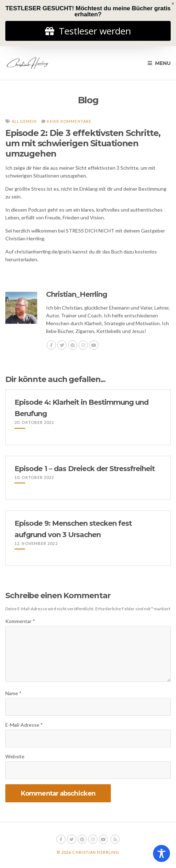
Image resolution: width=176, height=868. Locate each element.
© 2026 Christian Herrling (88, 852)
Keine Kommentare (69, 121)
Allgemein (24, 121)
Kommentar (20, 621)
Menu (159, 63)
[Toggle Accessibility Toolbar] (161, 853)
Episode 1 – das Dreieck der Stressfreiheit (85, 469)
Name (13, 693)
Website (15, 756)
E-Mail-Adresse (24, 725)
